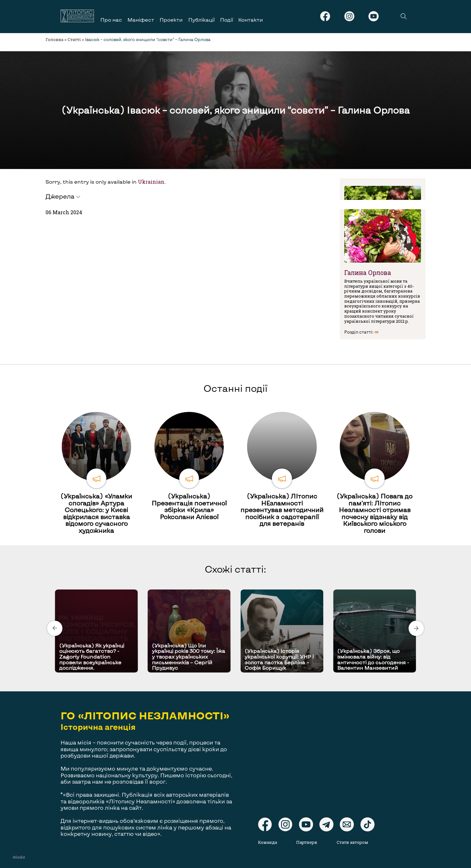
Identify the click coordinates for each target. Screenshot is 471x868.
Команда (268, 842)
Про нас (111, 20)
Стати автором (352, 842)
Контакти (251, 20)
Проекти (171, 20)
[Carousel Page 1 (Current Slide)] (234, 588)
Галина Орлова (368, 273)
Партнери (307, 842)
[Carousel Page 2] (238, 588)
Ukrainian (151, 182)
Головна (54, 39)
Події (227, 20)
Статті (74, 39)
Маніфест (141, 20)
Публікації (201, 20)
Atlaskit (19, 857)
